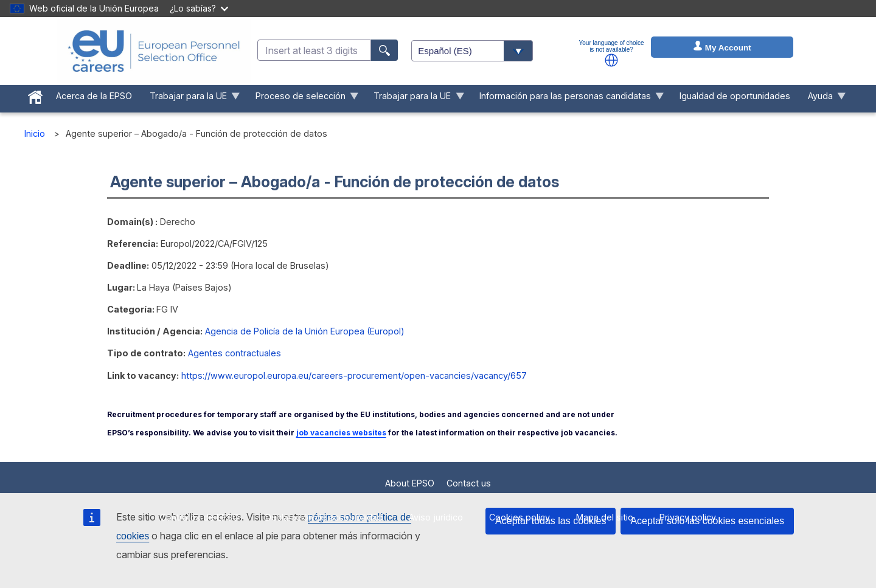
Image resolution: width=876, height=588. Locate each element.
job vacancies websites (341, 433)
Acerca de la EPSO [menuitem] (94, 96)
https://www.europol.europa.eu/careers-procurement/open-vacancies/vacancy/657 (354, 375)
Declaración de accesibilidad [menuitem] (324, 517)
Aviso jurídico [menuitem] (436, 517)
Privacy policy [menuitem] (688, 517)
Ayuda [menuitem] (822, 99)
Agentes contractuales (235, 353)
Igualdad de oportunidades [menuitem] (735, 96)
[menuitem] (36, 95)
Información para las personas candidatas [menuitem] (568, 99)
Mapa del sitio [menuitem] (605, 517)
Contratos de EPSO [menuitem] (200, 517)
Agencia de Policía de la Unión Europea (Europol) (305, 331)
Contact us (469, 483)
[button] (611, 60)
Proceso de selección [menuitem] (302, 99)
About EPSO (410, 483)
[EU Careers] (154, 51)
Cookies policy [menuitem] (520, 517)
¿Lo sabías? (199, 8)
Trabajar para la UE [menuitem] (190, 99)
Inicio (35, 133)
